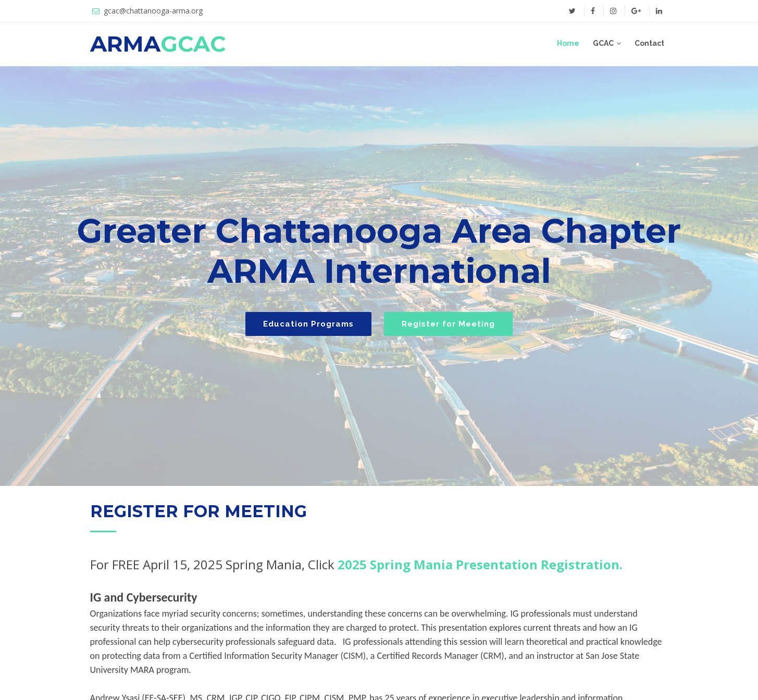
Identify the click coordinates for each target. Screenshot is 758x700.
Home (568, 43)
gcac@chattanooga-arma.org (153, 11)
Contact (649, 43)
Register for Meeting (448, 324)
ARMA (158, 44)
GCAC (603, 43)
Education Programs (308, 324)
